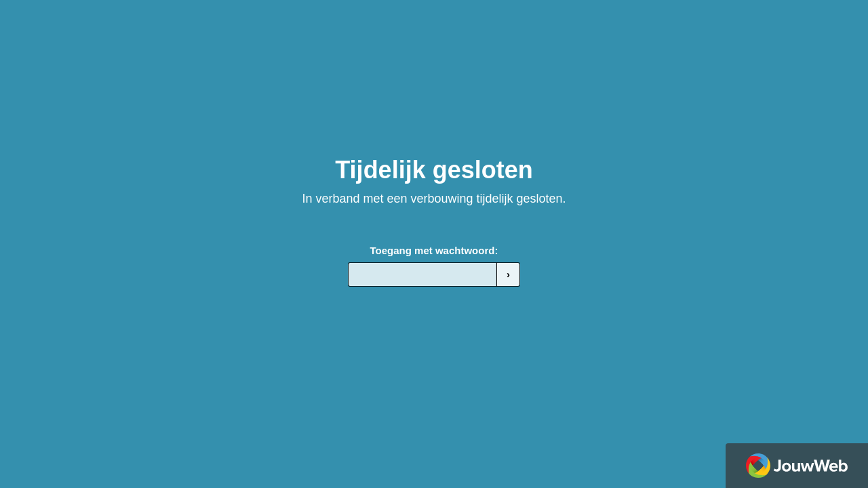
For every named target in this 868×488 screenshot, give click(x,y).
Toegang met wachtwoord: (434, 250)
